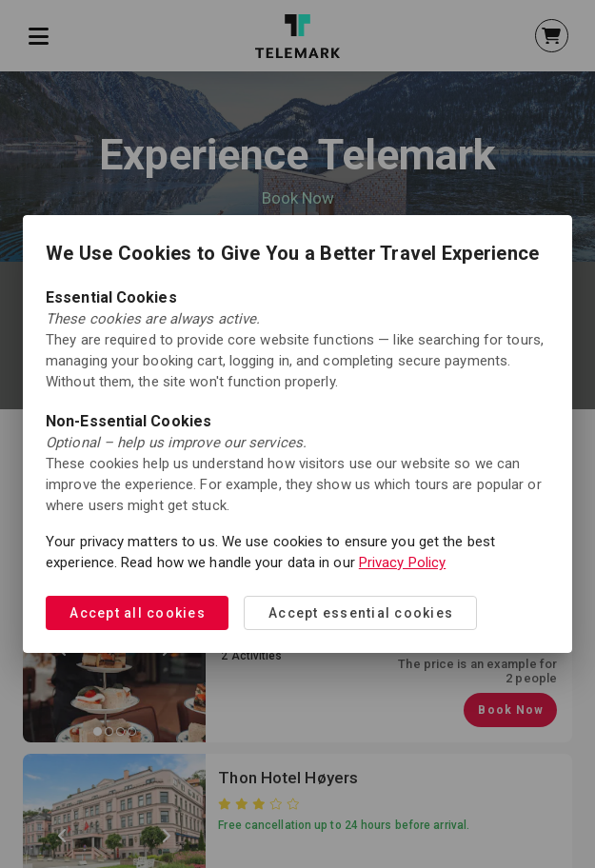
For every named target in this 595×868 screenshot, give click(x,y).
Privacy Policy (402, 562)
